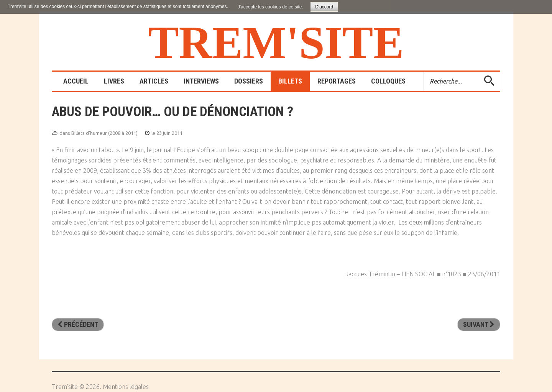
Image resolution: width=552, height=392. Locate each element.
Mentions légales (126, 387)
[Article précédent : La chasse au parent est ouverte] (78, 325)
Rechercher (424, 72)
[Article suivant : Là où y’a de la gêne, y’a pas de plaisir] (479, 325)
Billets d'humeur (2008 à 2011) (104, 133)
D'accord (324, 7)
